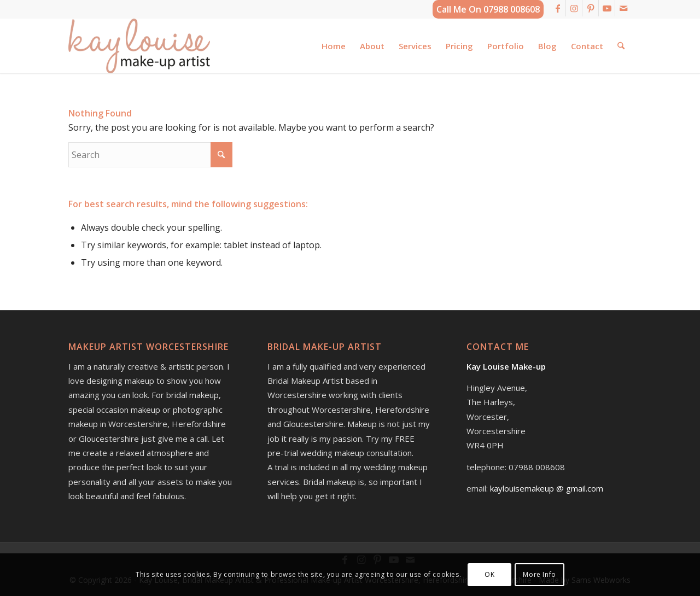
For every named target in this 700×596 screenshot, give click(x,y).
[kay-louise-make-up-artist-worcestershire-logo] (139, 46)
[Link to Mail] (623, 8)
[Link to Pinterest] (590, 8)
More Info (539, 574)
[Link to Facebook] (558, 8)
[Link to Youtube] (607, 8)
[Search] (621, 46)
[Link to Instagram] (574, 8)
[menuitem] (334, 46)
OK (489, 574)
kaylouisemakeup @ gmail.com (547, 488)
